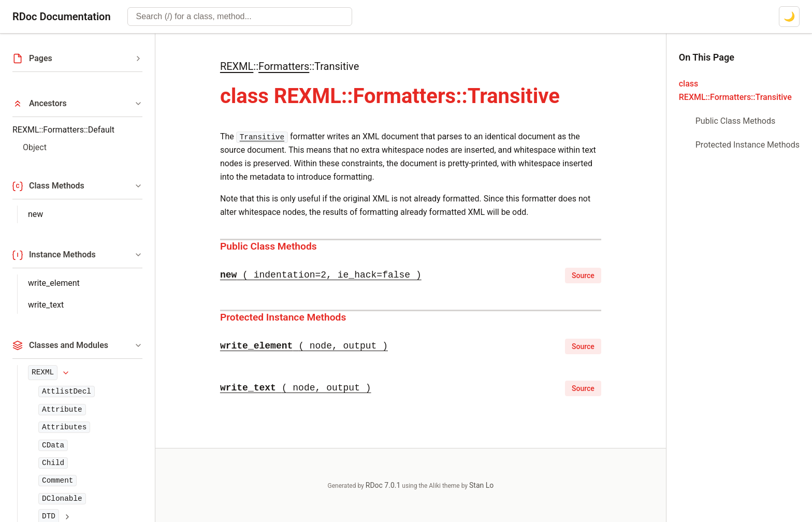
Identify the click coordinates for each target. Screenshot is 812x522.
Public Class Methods (269, 246)
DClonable (62, 499)
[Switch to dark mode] (789, 17)
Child (53, 463)
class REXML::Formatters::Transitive (735, 90)
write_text (46, 305)
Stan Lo (481, 485)
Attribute (62, 410)
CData (53, 445)
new (35, 214)
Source (583, 275)
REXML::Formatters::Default (63, 130)
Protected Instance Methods (283, 317)
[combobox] (240, 17)
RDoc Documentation (62, 17)
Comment (57, 481)
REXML (43, 372)
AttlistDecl (67, 392)
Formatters (284, 66)
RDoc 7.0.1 (383, 485)
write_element (54, 283)
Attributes (64, 427)
